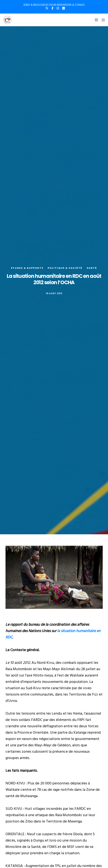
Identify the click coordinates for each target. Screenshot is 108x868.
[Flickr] (64, 8)
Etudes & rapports (27, 268)
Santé (92, 268)
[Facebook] (52, 8)
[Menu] (102, 20)
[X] (47, 8)
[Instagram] (58, 8)
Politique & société (65, 268)
